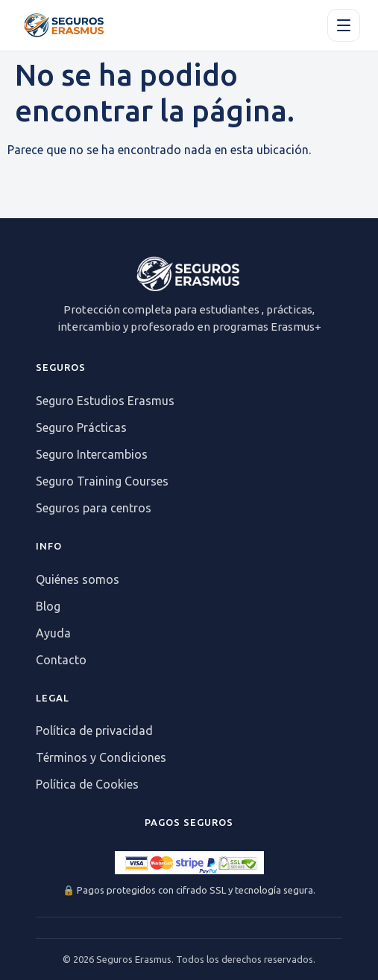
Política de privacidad (94, 731)
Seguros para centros (94, 508)
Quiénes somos (78, 579)
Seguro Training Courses (102, 481)
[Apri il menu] (344, 25)
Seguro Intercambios (92, 454)
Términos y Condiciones (101, 757)
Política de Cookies (87, 784)
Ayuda (53, 633)
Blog (48, 606)
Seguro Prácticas (81, 427)
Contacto (61, 660)
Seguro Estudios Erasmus (105, 401)
